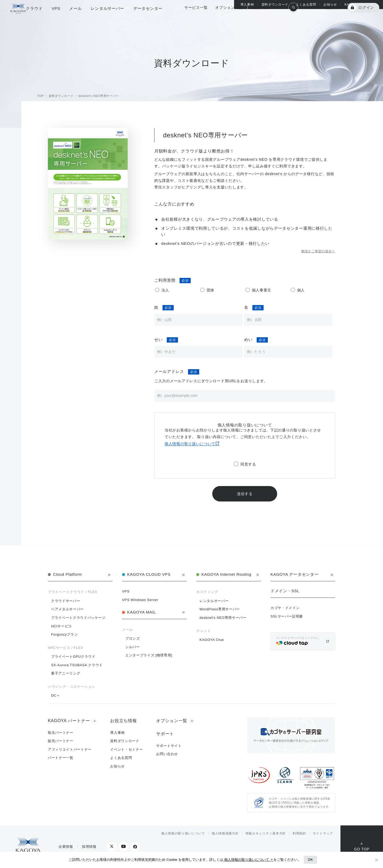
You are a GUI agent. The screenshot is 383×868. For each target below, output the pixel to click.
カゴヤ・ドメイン (285, 608)
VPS (126, 591)
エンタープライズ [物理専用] (149, 655)
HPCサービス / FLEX (66, 648)
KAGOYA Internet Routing (226, 574)
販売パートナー (61, 741)
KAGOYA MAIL (141, 612)
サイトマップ (323, 833)
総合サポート (264, 20)
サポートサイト (169, 746)
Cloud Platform (67, 574)
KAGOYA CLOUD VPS (149, 574)
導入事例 (247, 5)
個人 (301, 290)
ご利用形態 (165, 280)
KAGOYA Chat (212, 640)
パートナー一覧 (61, 758)
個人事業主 (262, 290)
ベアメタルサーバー (67, 609)
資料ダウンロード (275, 5)
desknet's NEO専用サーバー (223, 618)
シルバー (133, 647)
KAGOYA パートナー (361, 5)
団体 (211, 290)
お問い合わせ (167, 754)
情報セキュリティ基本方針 (266, 833)
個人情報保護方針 (225, 833)
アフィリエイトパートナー (70, 749)
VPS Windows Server (140, 600)
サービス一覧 (196, 20)
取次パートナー (61, 733)
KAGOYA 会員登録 (324, 20)
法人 (165, 290)
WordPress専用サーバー (220, 609)
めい (248, 340)
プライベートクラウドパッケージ (78, 618)
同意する (248, 464)
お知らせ (330, 5)
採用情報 (89, 847)
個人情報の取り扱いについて (190, 444)
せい (159, 340)
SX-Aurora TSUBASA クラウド (77, 665)
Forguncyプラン (64, 634)
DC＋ (56, 695)
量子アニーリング (66, 673)
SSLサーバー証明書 (287, 616)
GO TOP (362, 849)
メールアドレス (169, 371)
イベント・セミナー (126, 749)
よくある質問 (306, 5)
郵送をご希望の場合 (317, 251)
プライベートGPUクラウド (73, 657)
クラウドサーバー (66, 601)
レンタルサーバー (214, 601)
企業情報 (66, 847)
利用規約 (299, 833)
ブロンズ (133, 638)
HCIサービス (62, 626)
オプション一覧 (229, 20)
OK (310, 860)
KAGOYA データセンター (294, 574)
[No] (376, 860)
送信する (245, 494)
